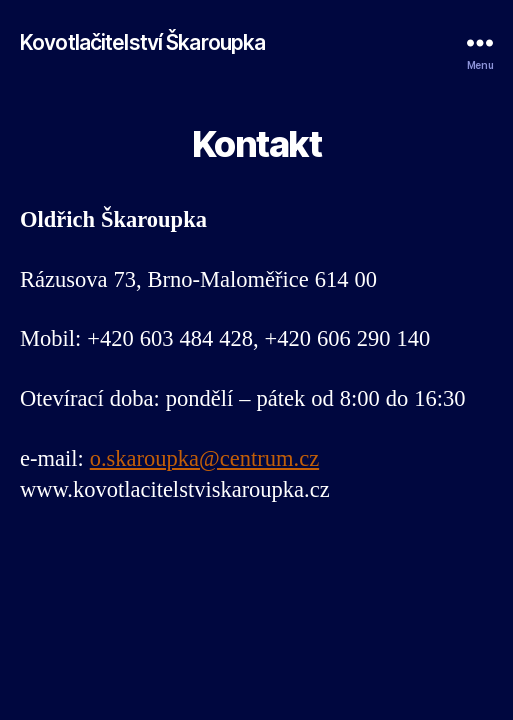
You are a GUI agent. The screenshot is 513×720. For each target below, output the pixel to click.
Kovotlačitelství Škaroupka (142, 42)
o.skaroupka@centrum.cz (204, 459)
